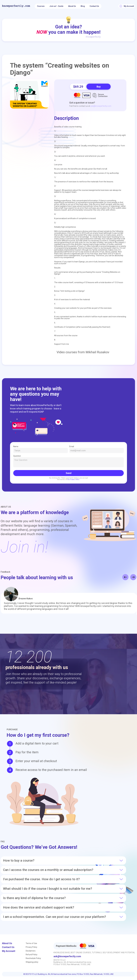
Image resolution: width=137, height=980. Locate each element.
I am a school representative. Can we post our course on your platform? (63, 917)
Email (97, 449)
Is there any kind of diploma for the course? (63, 898)
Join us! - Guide (56, 6)
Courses (41, 6)
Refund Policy (32, 955)
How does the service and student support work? (63, 907)
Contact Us (94, 6)
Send (69, 473)
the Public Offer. (74, 480)
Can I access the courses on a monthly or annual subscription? (63, 870)
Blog (83, 6)
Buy (99, 87)
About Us (72, 6)
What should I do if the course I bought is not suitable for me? (63, 889)
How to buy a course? (63, 861)
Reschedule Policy (33, 958)
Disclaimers (31, 951)
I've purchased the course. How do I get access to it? (63, 879)
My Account (9, 951)
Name (41, 449)
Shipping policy (32, 962)
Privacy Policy (31, 947)
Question (68, 461)
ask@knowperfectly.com (101, 106)
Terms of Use (31, 943)
